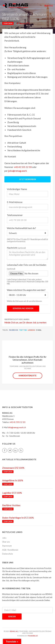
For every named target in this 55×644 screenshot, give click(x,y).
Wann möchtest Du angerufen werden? (26, 290)
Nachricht (16, 248)
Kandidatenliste (27, 376)
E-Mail (39, 330)
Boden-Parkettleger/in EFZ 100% (18, 518)
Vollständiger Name (17, 189)
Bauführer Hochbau (11, 505)
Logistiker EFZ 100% (12, 493)
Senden (12, 617)
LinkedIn (31, 330)
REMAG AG (14, 631)
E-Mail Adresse (15, 202)
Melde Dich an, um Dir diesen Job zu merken (25, 322)
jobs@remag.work (18, 171)
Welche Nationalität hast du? (21, 228)
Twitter (23, 330)
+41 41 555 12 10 (23, 167)
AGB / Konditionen (10, 550)
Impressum (7, 546)
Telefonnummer (15, 215)
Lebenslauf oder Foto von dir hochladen (27, 267)
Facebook (14, 330)
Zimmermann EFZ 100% (13, 468)
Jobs (4, 538)
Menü (49, 5)
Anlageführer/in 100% (13, 480)
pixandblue (33, 636)
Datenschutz (8, 554)
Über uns (6, 542)
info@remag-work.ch (17, 427)
